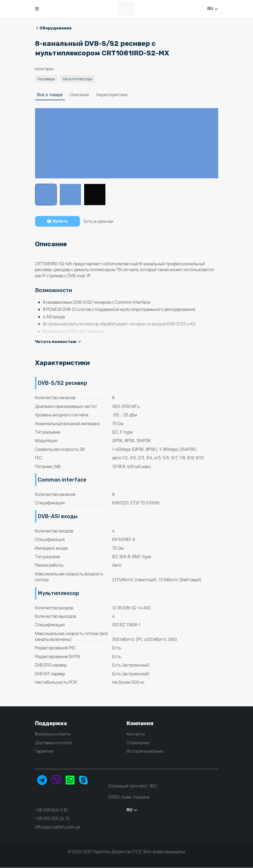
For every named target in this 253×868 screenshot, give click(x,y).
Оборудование (54, 28)
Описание (79, 95)
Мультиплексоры (78, 79)
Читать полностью (58, 342)
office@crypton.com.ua (57, 827)
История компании (145, 751)
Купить (59, 221)
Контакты (136, 734)
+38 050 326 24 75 (52, 818)
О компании (138, 743)
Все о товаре (50, 95)
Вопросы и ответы (53, 734)
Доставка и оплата (53, 743)
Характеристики (112, 95)
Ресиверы (46, 79)
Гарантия (44, 751)
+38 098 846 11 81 (52, 810)
